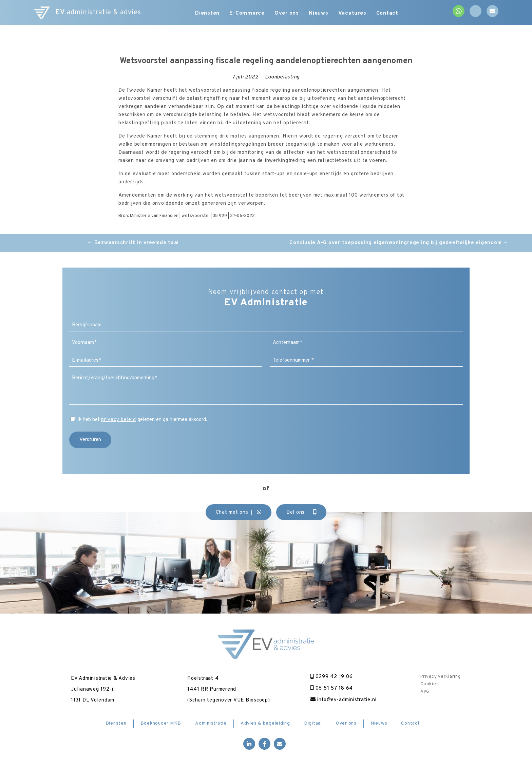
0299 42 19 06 (331, 677)
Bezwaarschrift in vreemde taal (133, 243)
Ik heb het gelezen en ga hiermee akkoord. (142, 420)
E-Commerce (247, 14)
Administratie (211, 723)
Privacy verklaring (441, 677)
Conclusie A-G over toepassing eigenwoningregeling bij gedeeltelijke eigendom (399, 243)
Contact (388, 14)
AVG (425, 692)
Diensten (207, 14)
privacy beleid (119, 420)
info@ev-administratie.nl (344, 700)
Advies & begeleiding (265, 723)
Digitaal (313, 723)
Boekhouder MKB (161, 723)
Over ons (287, 14)
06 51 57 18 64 (331, 688)
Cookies (430, 684)
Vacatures (353, 14)
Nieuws (319, 14)
